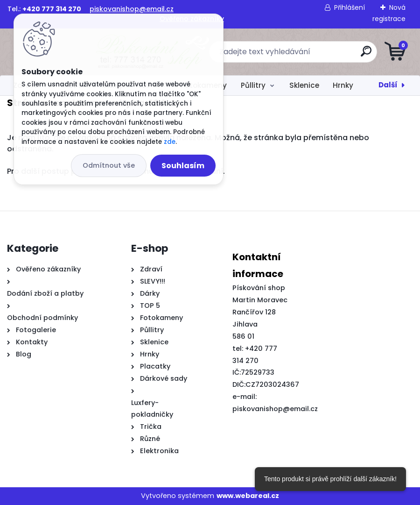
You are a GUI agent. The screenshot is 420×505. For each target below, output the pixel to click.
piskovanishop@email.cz (132, 9)
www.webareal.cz (248, 496)
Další (388, 85)
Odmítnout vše (109, 165)
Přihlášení (350, 7)
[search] (322, 55)
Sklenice (304, 85)
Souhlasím (183, 166)
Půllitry (253, 85)
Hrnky (343, 85)
